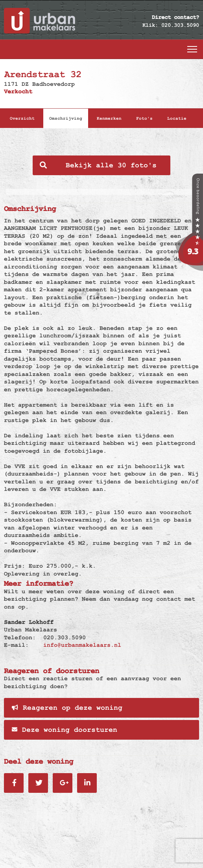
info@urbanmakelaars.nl (82, 645)
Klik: (150, 25)
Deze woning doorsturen (65, 730)
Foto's (144, 118)
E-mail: (16, 645)
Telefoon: (20, 638)
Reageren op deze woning (67, 708)
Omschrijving (66, 118)
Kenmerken (109, 118)
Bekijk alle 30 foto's (98, 165)
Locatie (177, 118)
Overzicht (22, 118)
